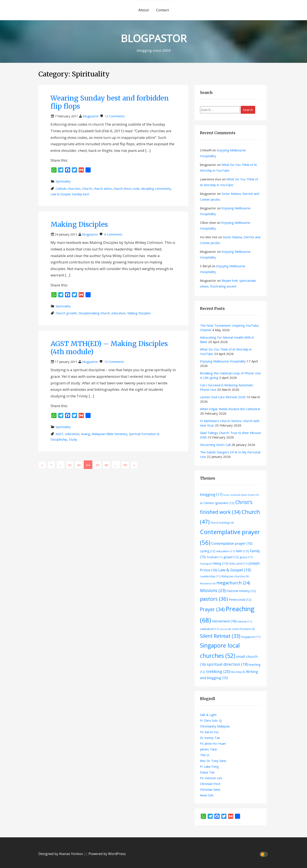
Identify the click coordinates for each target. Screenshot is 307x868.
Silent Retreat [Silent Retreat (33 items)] (220, 636)
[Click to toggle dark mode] (264, 854)
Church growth (66, 313)
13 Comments (114, 362)
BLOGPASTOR (153, 37)
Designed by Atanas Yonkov (61, 854)
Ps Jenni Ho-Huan (213, 743)
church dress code (126, 189)
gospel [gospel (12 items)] (231, 557)
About (144, 10)
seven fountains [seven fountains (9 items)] (243, 629)
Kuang (85, 434)
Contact (162, 10)
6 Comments (113, 234)
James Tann (209, 749)
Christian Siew (210, 789)
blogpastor (91, 116)
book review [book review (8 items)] (232, 495)
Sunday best (81, 194)
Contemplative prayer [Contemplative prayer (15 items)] (232, 543)
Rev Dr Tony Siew (213, 761)
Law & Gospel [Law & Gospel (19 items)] (234, 570)
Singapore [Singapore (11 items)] (251, 637)
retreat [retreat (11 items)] (245, 621)
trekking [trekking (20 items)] (218, 671)
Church (87, 189)
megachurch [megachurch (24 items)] (233, 583)
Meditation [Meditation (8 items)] (208, 583)
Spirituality (63, 181)
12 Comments (115, 116)
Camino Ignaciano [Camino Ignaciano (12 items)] (219, 503)
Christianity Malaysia (215, 726)
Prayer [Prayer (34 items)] (212, 609)
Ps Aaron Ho (209, 732)
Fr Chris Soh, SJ (211, 720)
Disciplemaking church (94, 313)
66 (111, 465)
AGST (60, 434)
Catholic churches (68, 189)
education (119, 313)
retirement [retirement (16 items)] (224, 621)
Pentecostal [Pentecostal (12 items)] (240, 600)
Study (73, 439)
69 (131, 465)
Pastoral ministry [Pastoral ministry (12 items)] (241, 591)
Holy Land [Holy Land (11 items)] (238, 563)
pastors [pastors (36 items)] (214, 599)
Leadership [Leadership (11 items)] (210, 576)
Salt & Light (208, 715)
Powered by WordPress (107, 854)
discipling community (156, 189)
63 (82, 465)
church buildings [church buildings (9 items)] (222, 523)
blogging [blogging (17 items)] (211, 494)
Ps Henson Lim (211, 778)
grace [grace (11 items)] (246, 557)
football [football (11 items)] (215, 557)
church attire (103, 189)
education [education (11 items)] (226, 551)
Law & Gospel (60, 194)
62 (72, 465)
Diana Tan (207, 772)
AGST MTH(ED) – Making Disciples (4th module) (109, 348)
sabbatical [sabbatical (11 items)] (210, 629)
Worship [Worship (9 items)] (238, 672)
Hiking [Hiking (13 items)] (220, 563)
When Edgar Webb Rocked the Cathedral (230, 409)
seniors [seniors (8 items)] (226, 629)
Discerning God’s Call (215, 445)
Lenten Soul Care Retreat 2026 (223, 397)
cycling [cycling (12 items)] (208, 551)
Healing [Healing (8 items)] (206, 564)
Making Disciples (79, 224)
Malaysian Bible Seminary (109, 434)
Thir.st (205, 755)
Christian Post (210, 784)
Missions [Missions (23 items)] (213, 590)
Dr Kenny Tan (210, 738)
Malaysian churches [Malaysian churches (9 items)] (235, 576)
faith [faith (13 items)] (242, 551)
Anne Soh (207, 795)
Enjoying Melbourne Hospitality (223, 361)
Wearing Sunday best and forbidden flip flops (110, 102)
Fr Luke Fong (209, 766)
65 (101, 465)
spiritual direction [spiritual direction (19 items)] (227, 664)
